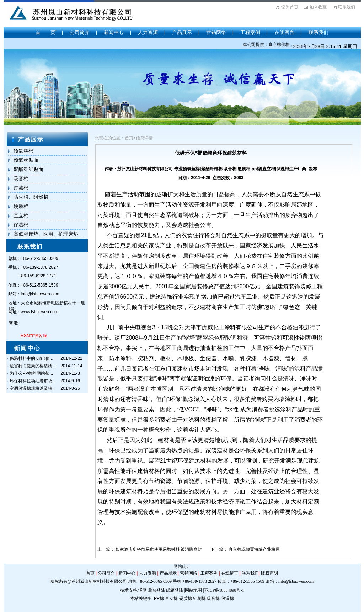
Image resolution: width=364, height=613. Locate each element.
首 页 (45, 32)
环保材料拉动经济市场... (33, 381)
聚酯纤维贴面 (28, 169)
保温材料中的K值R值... (31, 358)
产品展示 (182, 32)
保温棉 (21, 225)
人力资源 (148, 32)
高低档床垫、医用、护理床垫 (46, 234)
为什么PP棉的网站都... (31, 373)
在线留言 (284, 32)
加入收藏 (318, 7)
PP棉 (159, 598)
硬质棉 (21, 206)
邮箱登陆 (175, 590)
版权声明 (269, 573)
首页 (90, 573)
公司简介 (80, 32)
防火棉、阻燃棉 (31, 197)
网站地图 (193, 590)
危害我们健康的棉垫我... (33, 366)
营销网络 (216, 32)
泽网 (143, 590)
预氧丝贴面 (26, 160)
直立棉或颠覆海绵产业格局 (254, 549)
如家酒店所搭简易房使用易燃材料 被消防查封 (159, 549)
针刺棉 (199, 598)
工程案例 (250, 32)
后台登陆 (156, 590)
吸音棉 (21, 178)
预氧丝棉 (23, 151)
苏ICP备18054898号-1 (224, 590)
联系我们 (347, 7)
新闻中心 (114, 32)
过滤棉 (21, 188)
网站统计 (182, 566)
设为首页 (290, 7)
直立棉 (21, 215)
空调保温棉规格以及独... (33, 388)
